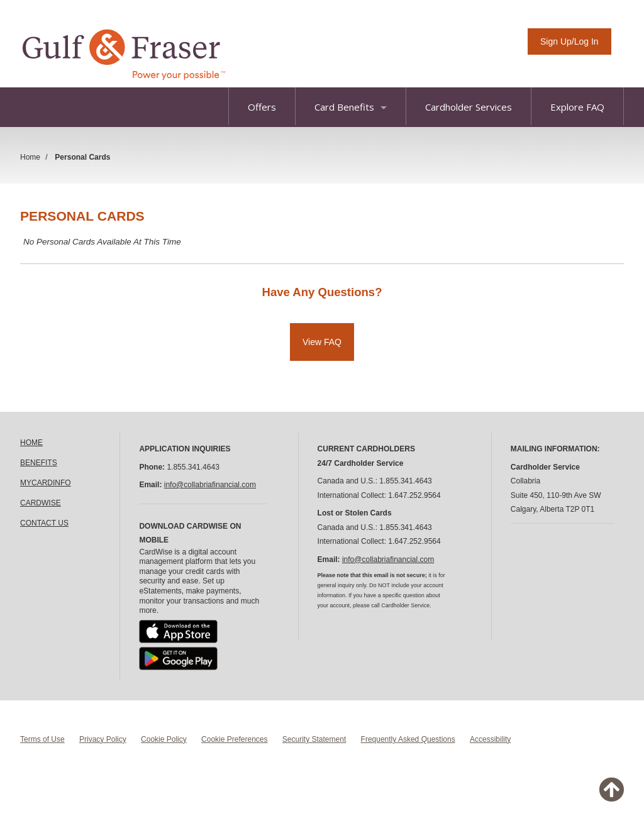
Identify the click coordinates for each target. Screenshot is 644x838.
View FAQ (322, 342)
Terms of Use (42, 739)
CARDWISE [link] (41, 503)
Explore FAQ (577, 107)
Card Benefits (351, 107)
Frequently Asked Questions (408, 739)
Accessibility (490, 739)
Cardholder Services (469, 107)
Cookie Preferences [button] (234, 739)
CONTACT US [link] (44, 523)
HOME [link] (31, 443)
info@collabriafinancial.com (210, 485)
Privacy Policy (103, 739)
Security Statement (314, 739)
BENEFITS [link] (39, 463)
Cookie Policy (164, 739)
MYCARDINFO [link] (46, 483)
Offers (262, 107)
